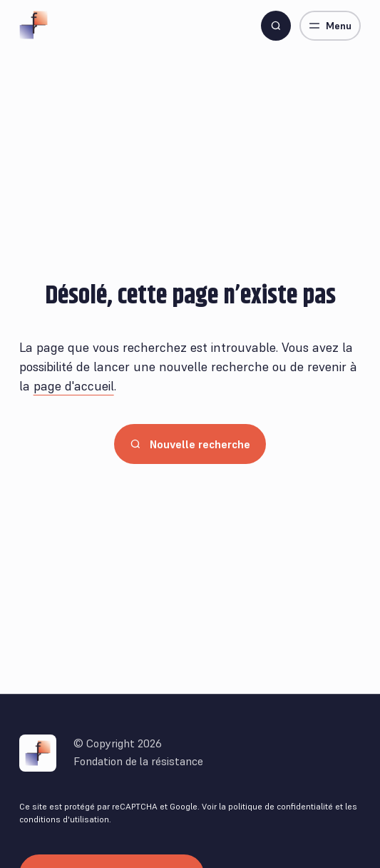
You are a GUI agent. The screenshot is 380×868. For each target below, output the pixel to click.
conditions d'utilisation (64, 819)
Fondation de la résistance (138, 761)
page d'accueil (74, 386)
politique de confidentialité (281, 806)
